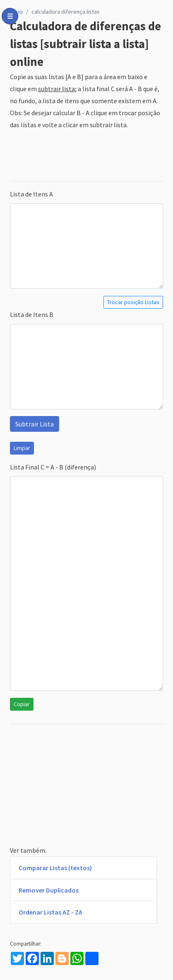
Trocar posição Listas (133, 302)
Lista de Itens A (31, 194)
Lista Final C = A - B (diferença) (53, 467)
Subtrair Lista (35, 424)
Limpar (22, 448)
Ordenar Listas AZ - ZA (50, 912)
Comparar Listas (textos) (55, 868)
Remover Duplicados (49, 890)
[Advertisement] (86, 156)
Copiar (22, 704)
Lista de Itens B (32, 315)
